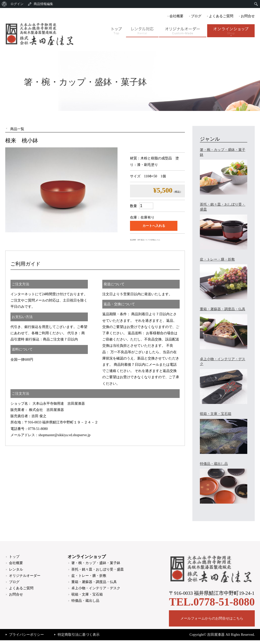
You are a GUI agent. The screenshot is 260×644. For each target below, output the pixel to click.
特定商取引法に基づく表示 (79, 635)
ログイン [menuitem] (17, 4)
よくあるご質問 (221, 16)
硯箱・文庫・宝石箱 (87, 594)
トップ (14, 557)
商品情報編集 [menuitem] (43, 4)
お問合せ (248, 16)
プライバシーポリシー (26, 635)
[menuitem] (4, 4)
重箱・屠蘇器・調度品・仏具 (94, 582)
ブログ (196, 16)
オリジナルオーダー (25, 576)
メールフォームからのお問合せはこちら (212, 618)
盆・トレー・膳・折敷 (89, 576)
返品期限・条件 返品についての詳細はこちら (145, 240)
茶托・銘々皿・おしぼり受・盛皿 (98, 569)
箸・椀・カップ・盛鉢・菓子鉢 (96, 563)
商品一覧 (17, 129)
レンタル (16, 569)
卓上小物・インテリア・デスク (96, 588)
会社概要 (176, 16)
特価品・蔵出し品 (85, 601)
